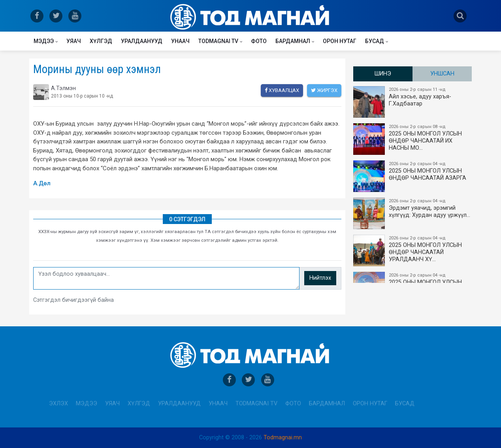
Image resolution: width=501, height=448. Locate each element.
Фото (259, 41)
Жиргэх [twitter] (324, 90)
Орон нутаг (340, 41)
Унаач (180, 41)
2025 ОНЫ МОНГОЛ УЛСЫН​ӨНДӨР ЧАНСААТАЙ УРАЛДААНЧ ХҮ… (413, 250)
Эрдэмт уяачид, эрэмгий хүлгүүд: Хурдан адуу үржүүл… (413, 213)
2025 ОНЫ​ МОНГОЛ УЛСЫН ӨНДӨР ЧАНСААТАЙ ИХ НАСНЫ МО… (413, 139)
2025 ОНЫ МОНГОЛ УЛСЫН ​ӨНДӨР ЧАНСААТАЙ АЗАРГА (413, 176)
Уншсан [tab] (442, 74)
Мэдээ (44, 41)
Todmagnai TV (218, 41)
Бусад (375, 41)
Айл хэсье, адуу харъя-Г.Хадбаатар (413, 102)
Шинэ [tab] (383, 74)
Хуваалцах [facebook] (282, 90)
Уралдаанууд (142, 41)
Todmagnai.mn (283, 438)
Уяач (74, 41)
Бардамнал (293, 41)
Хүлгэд (101, 41)
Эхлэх (58, 404)
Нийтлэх (320, 278)
